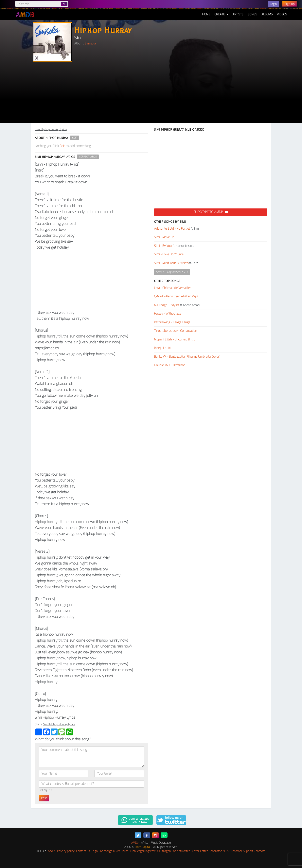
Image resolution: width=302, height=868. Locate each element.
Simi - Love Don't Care (169, 254)
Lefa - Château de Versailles (173, 288)
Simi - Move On (164, 237)
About (52, 851)
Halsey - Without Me (168, 314)
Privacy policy (66, 851)
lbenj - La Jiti (162, 348)
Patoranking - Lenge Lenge (172, 322)
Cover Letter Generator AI (208, 851)
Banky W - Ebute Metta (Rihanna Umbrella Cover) (187, 357)
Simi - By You (163, 246)
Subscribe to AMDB (211, 212)
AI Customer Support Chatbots (246, 851)
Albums (267, 14)
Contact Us (83, 851)
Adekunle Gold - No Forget (172, 229)
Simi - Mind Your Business (171, 263)
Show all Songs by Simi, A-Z (172, 272)
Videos (282, 14)
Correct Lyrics (88, 157)
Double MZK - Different (169, 365)
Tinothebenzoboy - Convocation (176, 331)
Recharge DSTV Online (114, 851)
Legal (95, 851)
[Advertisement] (151, 93)
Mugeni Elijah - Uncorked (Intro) (175, 339)
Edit (75, 138)
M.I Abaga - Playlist (167, 305)
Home (206, 12)
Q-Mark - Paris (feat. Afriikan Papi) (176, 296)
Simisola (90, 43)
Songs (252, 14)
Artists (238, 14)
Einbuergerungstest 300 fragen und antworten (160, 851)
